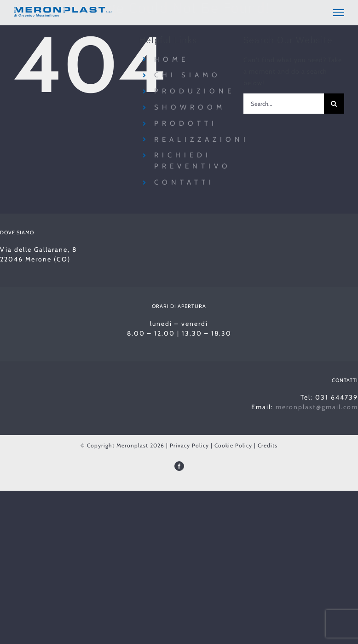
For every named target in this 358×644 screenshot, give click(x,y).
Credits (268, 445)
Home (171, 59)
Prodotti (186, 123)
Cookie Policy (233, 445)
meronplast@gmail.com (317, 407)
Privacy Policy (189, 445)
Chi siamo (188, 75)
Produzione (194, 91)
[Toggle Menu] (339, 12)
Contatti (184, 182)
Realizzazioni (202, 139)
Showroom (190, 107)
